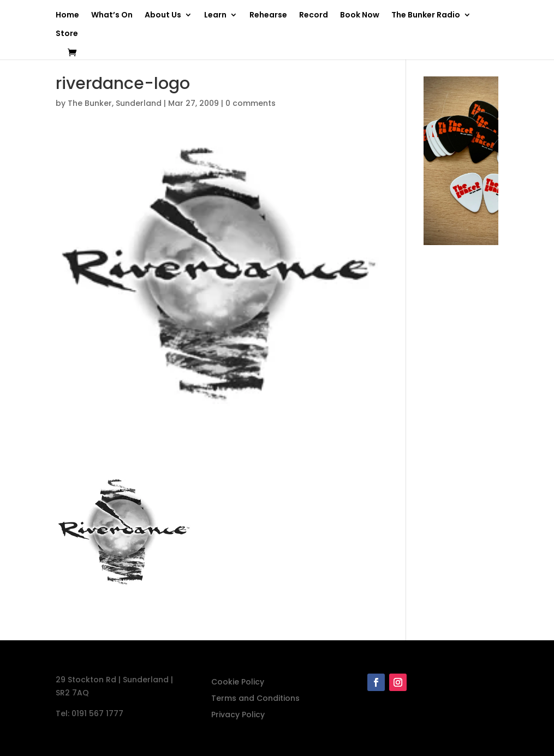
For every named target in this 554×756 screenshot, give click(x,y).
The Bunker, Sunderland (115, 103)
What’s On (112, 16)
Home (67, 16)
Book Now (360, 16)
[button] (124, 537)
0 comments (251, 103)
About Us (163, 16)
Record (314, 16)
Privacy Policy (238, 715)
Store (67, 34)
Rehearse (268, 16)
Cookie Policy (238, 683)
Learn (215, 16)
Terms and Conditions (255, 699)
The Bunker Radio (426, 16)
